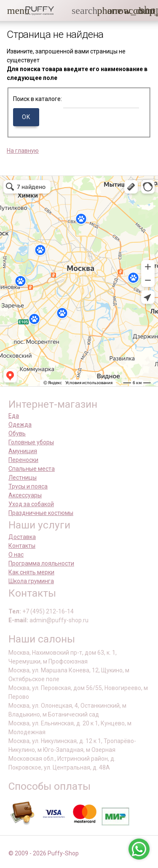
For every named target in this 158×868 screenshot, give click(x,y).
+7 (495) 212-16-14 (48, 611)
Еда (14, 416)
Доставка (22, 537)
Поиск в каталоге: (37, 99)
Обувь (17, 433)
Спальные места (32, 469)
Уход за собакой (31, 504)
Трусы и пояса (28, 486)
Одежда (20, 425)
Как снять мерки (31, 572)
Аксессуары (25, 495)
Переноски (23, 460)
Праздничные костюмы (41, 513)
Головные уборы (31, 442)
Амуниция (23, 451)
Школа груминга (31, 581)
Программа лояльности (41, 563)
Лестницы (23, 478)
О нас (16, 555)
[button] (12, 11)
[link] (129, 11)
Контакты (22, 546)
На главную (23, 151)
